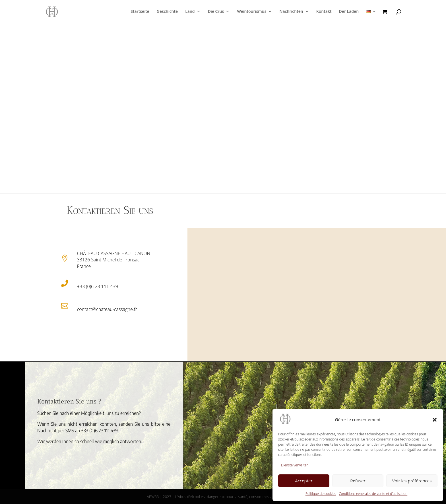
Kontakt (324, 12)
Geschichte (167, 12)
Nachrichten (291, 12)
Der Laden (349, 12)
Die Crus (216, 12)
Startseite (140, 12)
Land (190, 12)
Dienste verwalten (295, 465)
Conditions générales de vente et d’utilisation (373, 494)
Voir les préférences (412, 481)
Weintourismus (252, 12)
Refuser (358, 481)
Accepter (304, 481)
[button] (435, 420)
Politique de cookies (321, 494)
